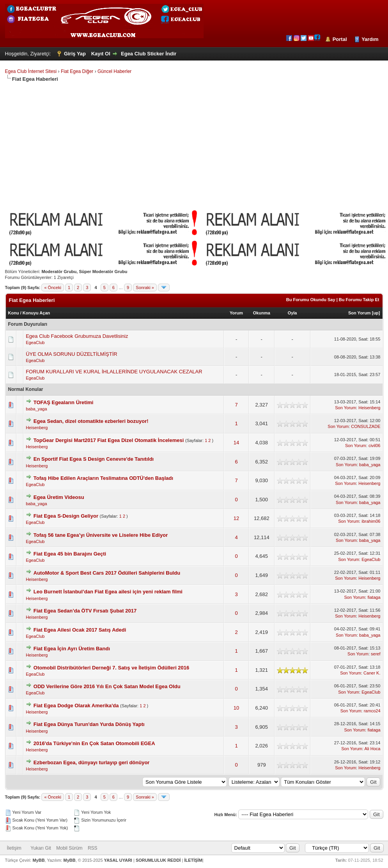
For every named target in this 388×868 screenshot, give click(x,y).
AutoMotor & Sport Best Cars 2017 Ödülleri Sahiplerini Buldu (107, 573)
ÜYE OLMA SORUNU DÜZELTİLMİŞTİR (72, 354)
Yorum (236, 313)
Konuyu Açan (36, 313)
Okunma (262, 313)
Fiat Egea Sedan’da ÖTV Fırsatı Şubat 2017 (85, 611)
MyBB (38, 860)
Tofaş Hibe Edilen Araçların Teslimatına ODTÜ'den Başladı (103, 478)
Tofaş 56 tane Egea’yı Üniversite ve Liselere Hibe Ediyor (101, 535)
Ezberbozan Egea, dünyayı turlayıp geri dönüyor (92, 762)
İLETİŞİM (193, 860)
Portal (340, 39)
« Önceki (52, 288)
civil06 (375, 446)
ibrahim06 (371, 521)
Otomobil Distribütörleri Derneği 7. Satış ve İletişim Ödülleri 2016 (112, 668)
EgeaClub (35, 343)
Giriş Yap (75, 54)
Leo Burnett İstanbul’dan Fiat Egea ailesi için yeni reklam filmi (108, 592)
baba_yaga (36, 409)
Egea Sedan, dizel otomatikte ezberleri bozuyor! (91, 421)
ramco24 (372, 711)
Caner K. (372, 673)
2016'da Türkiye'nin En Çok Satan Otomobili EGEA (94, 743)
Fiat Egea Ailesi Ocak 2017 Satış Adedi (80, 630)
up (376, 313)
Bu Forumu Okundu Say (311, 300)
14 (236, 443)
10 (236, 708)
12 (236, 518)
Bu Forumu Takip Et (359, 300)
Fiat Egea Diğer (77, 71)
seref (376, 654)
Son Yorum (360, 313)
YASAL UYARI (118, 860)
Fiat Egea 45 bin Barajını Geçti (70, 554)
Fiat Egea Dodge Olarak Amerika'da (76, 706)
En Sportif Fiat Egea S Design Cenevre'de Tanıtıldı (94, 459)
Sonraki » (145, 288)
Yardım (370, 39)
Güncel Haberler (114, 71)
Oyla (292, 313)
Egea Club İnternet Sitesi (31, 71)
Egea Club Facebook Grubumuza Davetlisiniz (77, 336)
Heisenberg (369, 408)
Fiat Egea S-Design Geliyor (66, 516)
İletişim (14, 848)
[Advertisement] (194, 141)
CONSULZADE (366, 426)
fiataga (374, 597)
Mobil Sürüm (69, 848)
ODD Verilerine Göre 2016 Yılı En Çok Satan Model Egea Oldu (107, 686)
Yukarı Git (41, 848)
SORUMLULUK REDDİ (158, 860)
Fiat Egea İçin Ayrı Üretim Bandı (72, 649)
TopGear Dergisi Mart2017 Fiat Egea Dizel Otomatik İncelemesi (109, 440)
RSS (93, 848)
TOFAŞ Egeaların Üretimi (64, 402)
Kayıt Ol (101, 54)
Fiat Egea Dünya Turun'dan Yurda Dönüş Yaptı (89, 724)
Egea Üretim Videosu (59, 497)
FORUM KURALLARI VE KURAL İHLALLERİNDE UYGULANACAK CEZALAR (114, 372)
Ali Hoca (373, 749)
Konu (14, 313)
